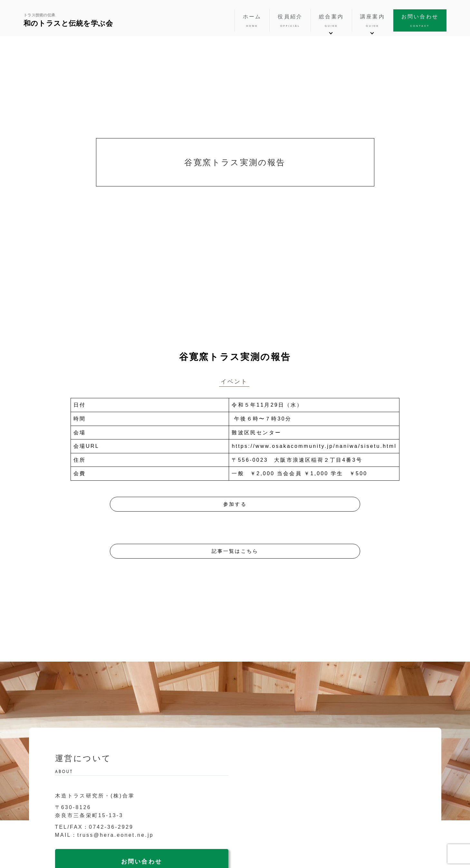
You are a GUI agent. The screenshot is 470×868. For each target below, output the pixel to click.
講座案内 (373, 21)
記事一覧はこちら (235, 551)
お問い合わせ (420, 21)
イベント (234, 382)
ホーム (252, 21)
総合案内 (331, 21)
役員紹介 (290, 21)
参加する (235, 504)
